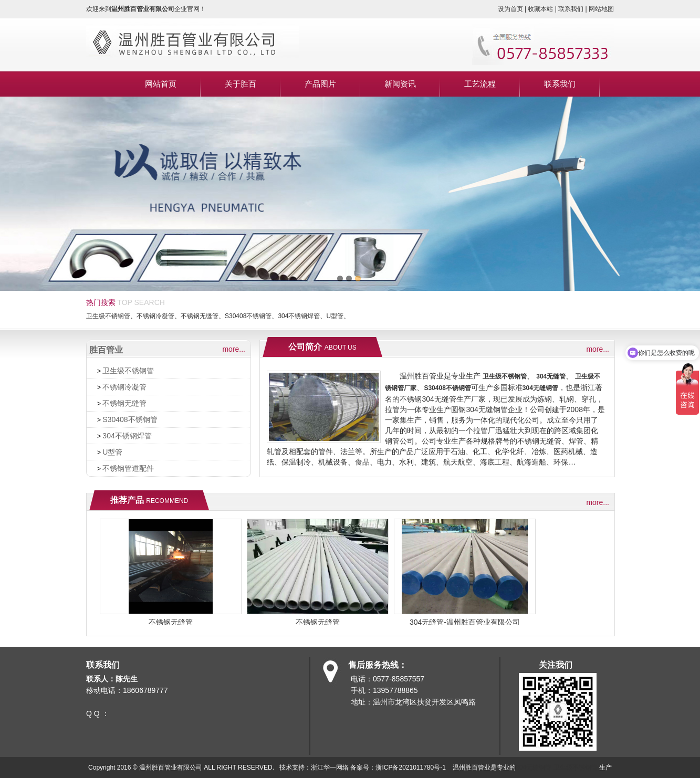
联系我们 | (573, 9)
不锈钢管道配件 (128, 468)
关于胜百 (241, 84)
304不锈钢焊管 (299, 316)
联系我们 (560, 84)
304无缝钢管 (540, 388)
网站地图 (601, 9)
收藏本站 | (543, 9)
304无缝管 (551, 376)
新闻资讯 (400, 84)
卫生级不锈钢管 (108, 316)
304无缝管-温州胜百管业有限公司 (465, 622)
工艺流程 (480, 84)
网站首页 (161, 84)
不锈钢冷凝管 (155, 316)
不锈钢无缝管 (200, 316)
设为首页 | (513, 9)
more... (234, 349)
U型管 (335, 316)
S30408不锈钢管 (248, 316)
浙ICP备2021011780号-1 (410, 768)
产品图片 (320, 84)
